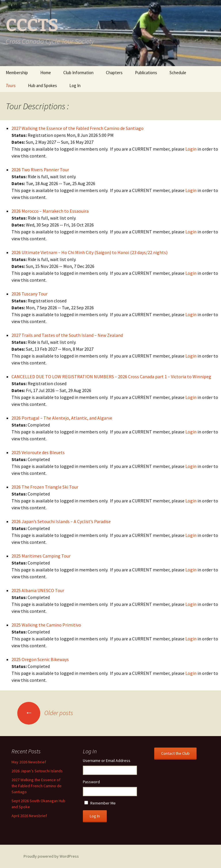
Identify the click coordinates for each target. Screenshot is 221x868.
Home (46, 73)
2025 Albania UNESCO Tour (38, 590)
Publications (146, 73)
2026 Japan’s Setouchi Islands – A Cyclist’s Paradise (61, 521)
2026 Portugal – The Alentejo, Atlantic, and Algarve (62, 418)
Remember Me (103, 803)
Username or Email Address (107, 761)
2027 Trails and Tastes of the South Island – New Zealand (67, 335)
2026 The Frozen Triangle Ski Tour (45, 487)
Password (91, 782)
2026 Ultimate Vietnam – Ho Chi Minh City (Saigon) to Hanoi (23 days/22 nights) (89, 252)
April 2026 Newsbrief (29, 816)
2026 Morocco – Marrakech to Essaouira (50, 211)
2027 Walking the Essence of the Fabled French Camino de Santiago (78, 128)
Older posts (45, 713)
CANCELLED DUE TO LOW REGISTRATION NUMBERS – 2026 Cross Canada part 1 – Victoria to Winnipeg (111, 377)
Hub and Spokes (42, 86)
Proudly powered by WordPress (51, 856)
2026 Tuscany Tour (29, 294)
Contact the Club (175, 753)
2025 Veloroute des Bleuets (38, 452)
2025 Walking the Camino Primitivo (46, 625)
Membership (17, 73)
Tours (11, 86)
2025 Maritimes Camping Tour (41, 556)
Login (191, 149)
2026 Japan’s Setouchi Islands (37, 771)
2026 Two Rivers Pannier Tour (40, 170)
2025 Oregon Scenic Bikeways (40, 659)
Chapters (114, 73)
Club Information (78, 73)
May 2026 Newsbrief (29, 762)
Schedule (178, 73)
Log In (75, 86)
